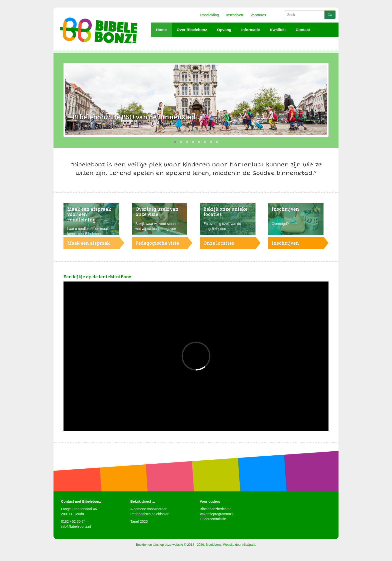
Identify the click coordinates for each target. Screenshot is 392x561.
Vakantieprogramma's (217, 514)
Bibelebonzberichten (216, 509)
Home (161, 30)
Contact (303, 30)
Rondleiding (209, 15)
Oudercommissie (213, 519)
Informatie (250, 30)
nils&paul (249, 545)
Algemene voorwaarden (149, 509)
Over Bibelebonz (192, 30)
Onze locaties (219, 243)
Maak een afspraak (89, 243)
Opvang (224, 30)
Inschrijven (235, 15)
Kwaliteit (278, 30)
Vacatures (258, 15)
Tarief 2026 (139, 521)
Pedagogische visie (157, 243)
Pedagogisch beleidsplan (150, 514)
